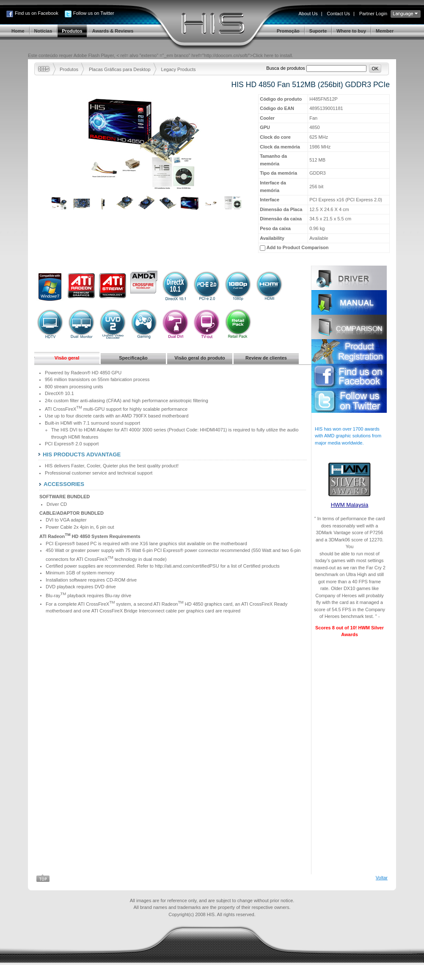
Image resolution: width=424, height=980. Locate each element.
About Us (308, 14)
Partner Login (373, 14)
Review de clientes (266, 358)
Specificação (133, 358)
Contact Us (339, 14)
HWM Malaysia (350, 505)
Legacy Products (179, 69)
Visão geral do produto (200, 358)
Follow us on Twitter (94, 13)
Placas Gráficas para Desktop (120, 69)
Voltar (382, 893)
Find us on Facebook (37, 13)
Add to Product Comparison (298, 247)
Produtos (69, 69)
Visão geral (67, 358)
